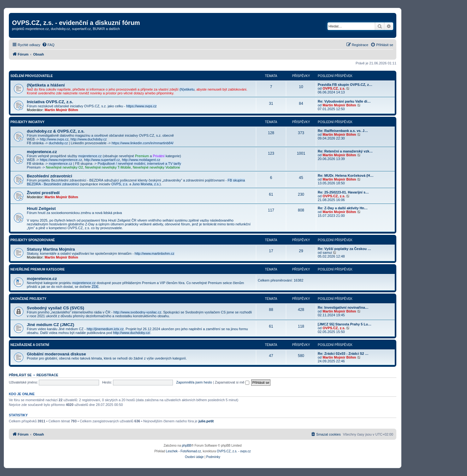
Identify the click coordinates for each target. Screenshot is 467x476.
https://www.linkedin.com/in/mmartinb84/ (143, 143)
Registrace (47, 375)
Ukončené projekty (28, 299)
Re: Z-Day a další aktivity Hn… (343, 208)
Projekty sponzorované (33, 240)
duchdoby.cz (58, 143)
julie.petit (206, 421)
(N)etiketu (187, 89)
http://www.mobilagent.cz (141, 160)
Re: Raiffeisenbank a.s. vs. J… (343, 131)
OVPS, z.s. (120, 184)
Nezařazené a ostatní (30, 345)
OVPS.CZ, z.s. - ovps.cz (234, 451)
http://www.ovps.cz (54, 139)
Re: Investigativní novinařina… (343, 307)
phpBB (186, 446)
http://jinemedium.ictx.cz (105, 329)
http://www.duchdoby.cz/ (132, 333)
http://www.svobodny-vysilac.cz (138, 312)
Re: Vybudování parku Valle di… (344, 101)
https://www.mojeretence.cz (61, 160)
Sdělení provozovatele (32, 76)
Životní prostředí (43, 193)
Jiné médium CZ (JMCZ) (50, 325)
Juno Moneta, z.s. (146, 184)
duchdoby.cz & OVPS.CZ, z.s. (56, 131)
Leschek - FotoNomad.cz (183, 451)
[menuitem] (48, 45)
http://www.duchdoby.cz (89, 139)
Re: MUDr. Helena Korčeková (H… (346, 176)
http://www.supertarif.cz (102, 160)
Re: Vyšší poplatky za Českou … (344, 249)
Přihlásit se (20, 375)
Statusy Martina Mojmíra (51, 249)
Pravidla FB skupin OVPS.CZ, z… (345, 85)
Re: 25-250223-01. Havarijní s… (343, 192)
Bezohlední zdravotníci (50, 176)
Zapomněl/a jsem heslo (194, 382)
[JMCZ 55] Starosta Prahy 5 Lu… (345, 324)
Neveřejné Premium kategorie (38, 269)
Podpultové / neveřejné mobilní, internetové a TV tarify (139, 164)
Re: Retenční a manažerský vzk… (345, 151)
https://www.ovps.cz (142, 106)
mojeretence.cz (42, 152)
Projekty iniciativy (27, 122)
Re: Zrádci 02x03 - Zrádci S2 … (343, 354)
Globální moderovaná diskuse (56, 354)
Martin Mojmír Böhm (61, 110)
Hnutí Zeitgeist (41, 208)
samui (327, 253)
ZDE (95, 287)
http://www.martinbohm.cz (155, 253)
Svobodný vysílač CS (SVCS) (56, 308)
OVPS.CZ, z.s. (334, 88)
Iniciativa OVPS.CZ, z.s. (50, 102)
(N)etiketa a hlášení (46, 85)
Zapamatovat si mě (232, 382)
